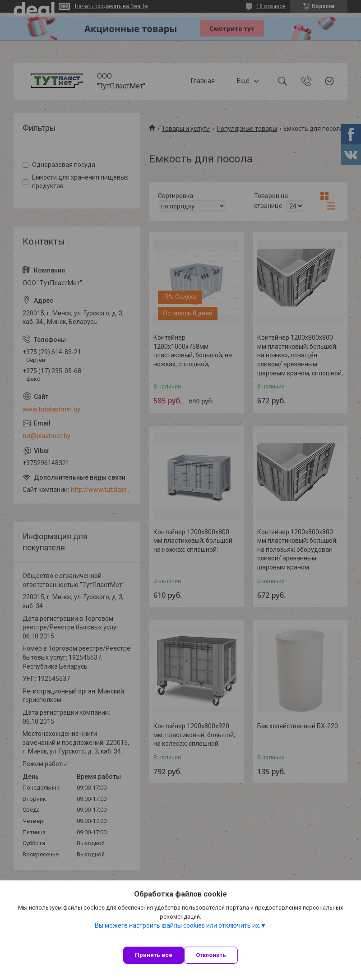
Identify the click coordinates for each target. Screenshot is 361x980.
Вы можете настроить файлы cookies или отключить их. (178, 925)
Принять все (154, 955)
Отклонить (211, 955)
